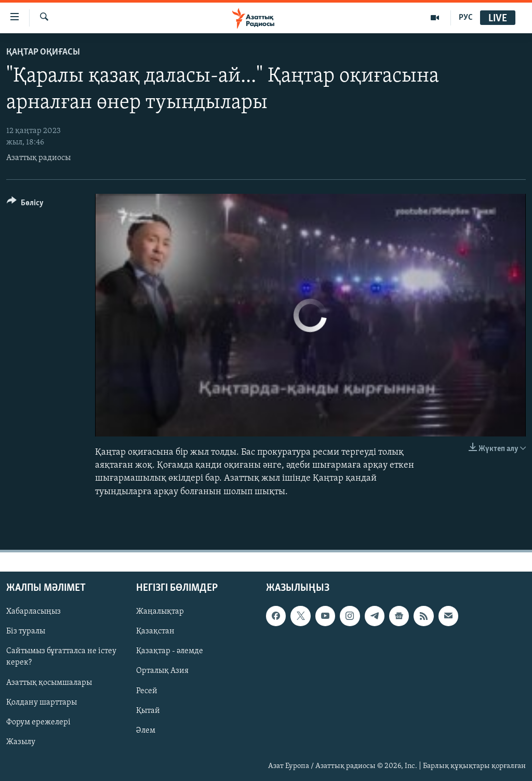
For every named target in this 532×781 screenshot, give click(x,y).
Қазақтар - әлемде (170, 651)
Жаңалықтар (160, 612)
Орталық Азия (162, 671)
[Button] (25, 204)
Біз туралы (26, 631)
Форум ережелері (38, 722)
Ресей (147, 691)
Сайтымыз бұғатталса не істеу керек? (61, 657)
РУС (466, 18)
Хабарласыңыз (34, 612)
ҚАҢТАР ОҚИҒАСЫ (43, 52)
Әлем (146, 730)
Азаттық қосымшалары (49, 682)
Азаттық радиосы (38, 158)
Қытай (148, 710)
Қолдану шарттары (42, 702)
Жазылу (21, 742)
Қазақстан (155, 631)
